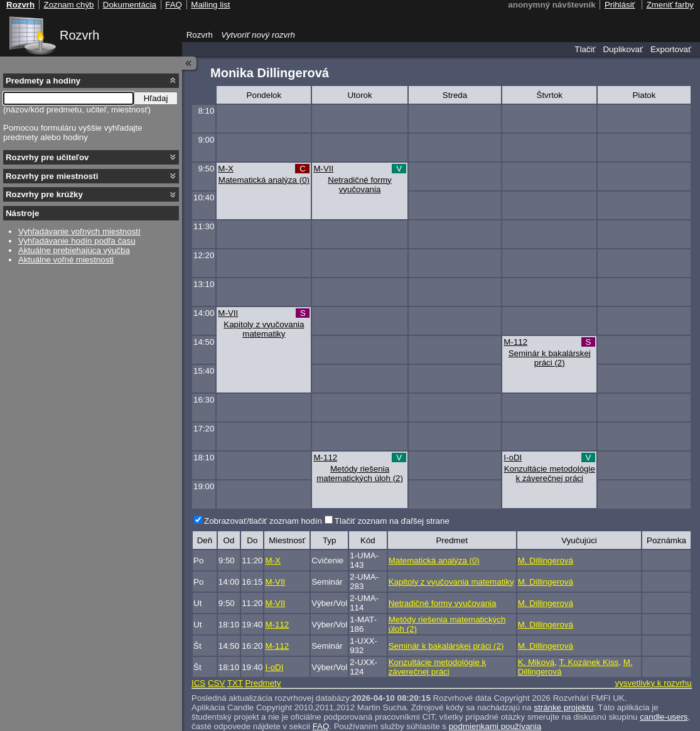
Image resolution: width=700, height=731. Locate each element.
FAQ (321, 726)
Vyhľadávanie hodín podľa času (77, 241)
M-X (225, 169)
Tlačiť (585, 49)
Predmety (263, 683)
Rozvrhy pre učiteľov (47, 157)
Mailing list (210, 5)
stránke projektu (563, 707)
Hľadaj (156, 98)
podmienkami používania (495, 726)
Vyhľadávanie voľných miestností (79, 231)
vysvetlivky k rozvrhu (653, 683)
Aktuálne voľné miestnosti (66, 260)
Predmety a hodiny (43, 81)
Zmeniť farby (670, 5)
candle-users (664, 717)
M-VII (323, 169)
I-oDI (513, 458)
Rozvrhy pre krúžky (44, 194)
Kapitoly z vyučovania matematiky (264, 329)
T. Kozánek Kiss (589, 662)
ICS (198, 683)
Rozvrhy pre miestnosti (52, 176)
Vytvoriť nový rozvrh (258, 35)
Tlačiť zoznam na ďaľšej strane (392, 521)
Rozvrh (79, 35)
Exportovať (671, 49)
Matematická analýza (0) (264, 180)
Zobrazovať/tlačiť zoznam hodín (263, 521)
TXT (235, 683)
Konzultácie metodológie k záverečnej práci (550, 474)
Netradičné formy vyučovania (359, 185)
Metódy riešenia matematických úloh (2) (360, 474)
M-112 (515, 342)
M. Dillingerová (546, 560)
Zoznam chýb (68, 5)
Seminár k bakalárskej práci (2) (550, 358)
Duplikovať (623, 49)
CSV (216, 683)
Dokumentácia (130, 5)
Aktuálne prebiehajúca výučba (74, 250)
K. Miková (536, 662)
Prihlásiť (620, 5)
